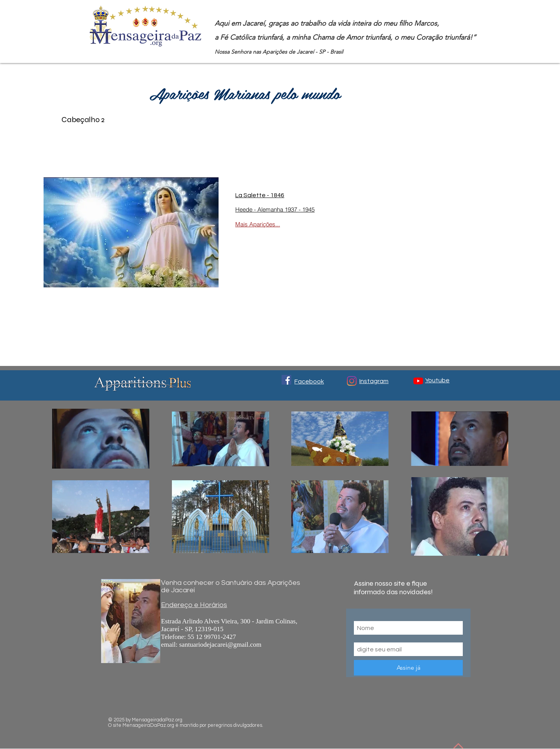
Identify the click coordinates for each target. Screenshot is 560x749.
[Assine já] (408, 668)
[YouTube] (418, 381)
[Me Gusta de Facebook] (395, 716)
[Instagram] (352, 381)
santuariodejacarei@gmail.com (220, 645)
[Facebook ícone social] (286, 380)
